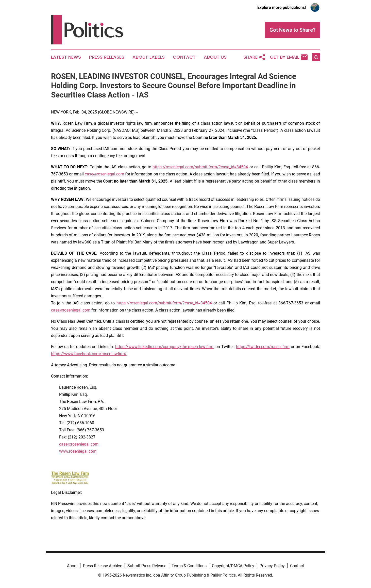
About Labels (149, 57)
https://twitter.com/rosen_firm (263, 347)
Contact (184, 57)
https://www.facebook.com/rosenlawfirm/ (89, 354)
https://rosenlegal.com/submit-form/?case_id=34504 (200, 167)
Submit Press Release (147, 566)
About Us (215, 57)
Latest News (66, 57)
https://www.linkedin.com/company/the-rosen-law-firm (164, 347)
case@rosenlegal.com (104, 174)
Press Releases (107, 57)
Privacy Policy (272, 566)
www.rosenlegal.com (78, 451)
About (72, 566)
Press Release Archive (103, 566)
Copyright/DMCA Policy (233, 566)
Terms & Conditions (189, 566)
